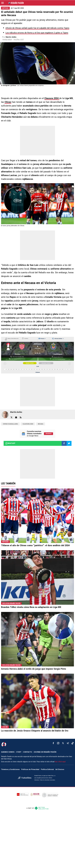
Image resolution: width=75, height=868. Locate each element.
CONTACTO (28, 752)
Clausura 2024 (28, 424)
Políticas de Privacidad (30, 769)
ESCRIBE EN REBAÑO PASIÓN (45, 752)
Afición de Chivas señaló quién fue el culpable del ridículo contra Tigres (37, 28)
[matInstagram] (58, 743)
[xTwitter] (63, 743)
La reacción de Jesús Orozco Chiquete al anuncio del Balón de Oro (35, 731)
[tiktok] (73, 743)
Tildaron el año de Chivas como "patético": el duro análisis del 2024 (35, 545)
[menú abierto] (3, 3)
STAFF (19, 752)
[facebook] (53, 743)
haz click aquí (60, 762)
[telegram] (68, 743)
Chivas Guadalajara (10, 424)
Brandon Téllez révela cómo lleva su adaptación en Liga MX (31, 607)
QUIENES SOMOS (8, 752)
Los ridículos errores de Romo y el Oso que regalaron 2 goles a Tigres (37, 33)
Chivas (8, 102)
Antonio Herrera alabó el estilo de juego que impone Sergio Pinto (34, 669)
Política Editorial (47, 769)
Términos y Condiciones (10, 769)
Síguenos (48, 434)
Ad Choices (60, 769)
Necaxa (41, 424)
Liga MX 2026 (19, 8)
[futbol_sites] (25, 778)
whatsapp (10, 443)
